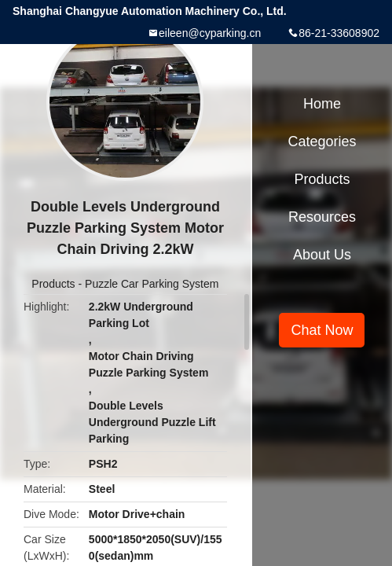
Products (53, 284)
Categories (322, 141)
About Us (322, 255)
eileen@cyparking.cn (210, 33)
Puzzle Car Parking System (152, 284)
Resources (322, 217)
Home (322, 104)
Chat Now (322, 330)
